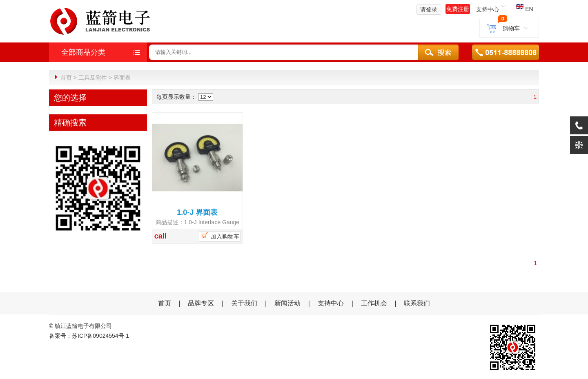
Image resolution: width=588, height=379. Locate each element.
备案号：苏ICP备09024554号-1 (89, 335)
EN (525, 9)
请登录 (429, 9)
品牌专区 (201, 303)
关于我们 (244, 303)
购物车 (509, 28)
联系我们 (417, 303)
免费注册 (458, 9)
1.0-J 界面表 (197, 212)
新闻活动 (288, 303)
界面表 (122, 78)
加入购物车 (220, 235)
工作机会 (374, 303)
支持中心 (331, 303)
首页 (66, 78)
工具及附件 (93, 78)
